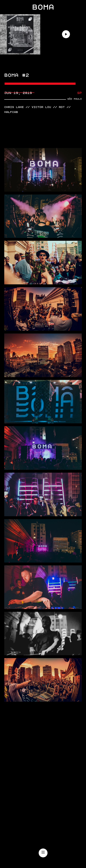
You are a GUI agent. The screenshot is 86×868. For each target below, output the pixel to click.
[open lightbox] (43, 170)
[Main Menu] (43, 853)
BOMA (43, 7)
